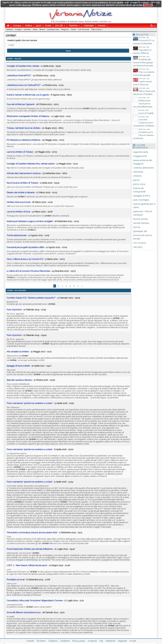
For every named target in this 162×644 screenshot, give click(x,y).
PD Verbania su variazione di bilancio (23, 140)
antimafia (138, 172)
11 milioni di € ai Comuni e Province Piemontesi (28, 271)
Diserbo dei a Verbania (21, 193)
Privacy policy (79, 641)
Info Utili (59, 26)
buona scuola (140, 219)
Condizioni (65, 641)
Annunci (102, 26)
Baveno (42, 29)
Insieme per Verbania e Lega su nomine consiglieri (30, 221)
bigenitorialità (141, 152)
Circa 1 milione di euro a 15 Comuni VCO (25, 259)
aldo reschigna (141, 200)
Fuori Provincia (83, 29)
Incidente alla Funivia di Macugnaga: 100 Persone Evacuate (143, 63)
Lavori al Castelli (146, 113)
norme (137, 227)
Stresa (35, 29)
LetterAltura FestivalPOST (19, 76)
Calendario (89, 26)
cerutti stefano (141, 223)
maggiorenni (140, 156)
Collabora (53, 641)
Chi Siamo (41, 641)
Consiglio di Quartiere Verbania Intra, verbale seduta (31, 164)
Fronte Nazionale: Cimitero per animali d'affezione (30, 549)
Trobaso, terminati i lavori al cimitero (23, 128)
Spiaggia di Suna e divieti (18, 366)
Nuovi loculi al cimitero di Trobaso (22, 183)
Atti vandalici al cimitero (18, 352)
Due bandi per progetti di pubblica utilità (25, 247)
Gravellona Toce (53, 29)
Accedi (133, 641)
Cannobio (27, 29)
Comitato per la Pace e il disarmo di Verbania (144, 135)
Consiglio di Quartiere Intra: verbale (23, 66)
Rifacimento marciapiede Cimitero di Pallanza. (28, 116)
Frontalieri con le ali (16, 580)
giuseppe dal (140, 231)
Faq (101, 641)
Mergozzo (65, 29)
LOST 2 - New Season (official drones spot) (27, 565)
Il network (92, 641)
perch (136, 180)
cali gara (138, 247)
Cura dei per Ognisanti (20, 104)
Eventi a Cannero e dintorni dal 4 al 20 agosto (28, 95)
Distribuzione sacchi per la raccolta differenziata (143, 104)
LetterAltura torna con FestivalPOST (24, 85)
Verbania (9, 29)
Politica (28, 26)
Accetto (148, 5)
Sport (39, 26)
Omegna (18, 29)
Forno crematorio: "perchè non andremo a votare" (29, 403)
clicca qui (26, 5)
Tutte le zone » (97, 29)
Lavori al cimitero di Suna (18, 212)
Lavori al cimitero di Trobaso (20, 152)
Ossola (73, 29)
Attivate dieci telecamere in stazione (24, 173)
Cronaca (17, 26)
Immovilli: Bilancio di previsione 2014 (24, 612)
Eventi (48, 26)
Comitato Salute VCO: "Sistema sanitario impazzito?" (31, 298)
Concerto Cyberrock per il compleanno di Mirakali (144, 123)
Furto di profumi (14, 310)
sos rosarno (140, 243)
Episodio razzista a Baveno (19, 380)
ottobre (138, 176)
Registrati (122, 641)
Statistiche (110, 641)
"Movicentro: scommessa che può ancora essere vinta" (32, 533)
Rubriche (73, 26)
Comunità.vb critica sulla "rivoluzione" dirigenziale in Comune (35, 601)
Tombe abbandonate (17, 235)
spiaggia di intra (142, 196)
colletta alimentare (144, 168)
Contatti (30, 641)
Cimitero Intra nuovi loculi (18, 202)
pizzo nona (139, 184)
